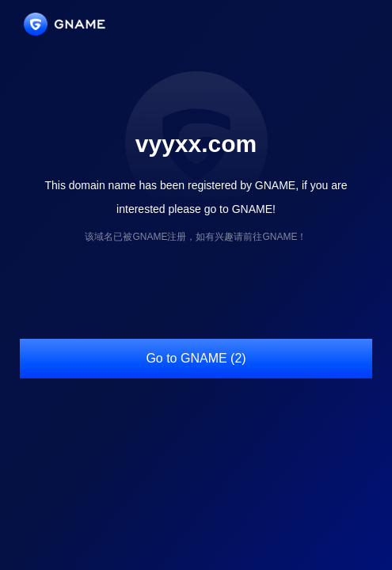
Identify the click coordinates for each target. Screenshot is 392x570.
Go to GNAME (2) (196, 358)
